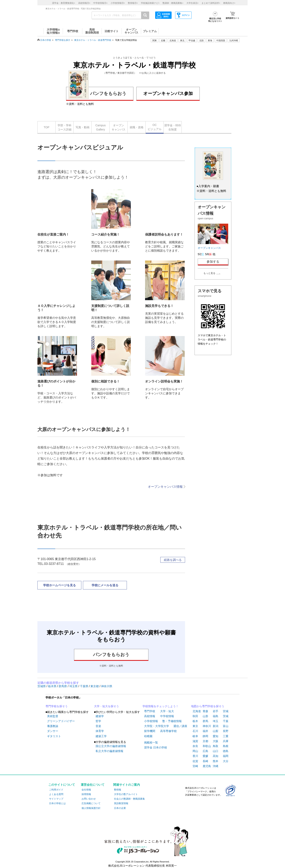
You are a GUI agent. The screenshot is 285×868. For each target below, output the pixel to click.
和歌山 (207, 746)
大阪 (216, 741)
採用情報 (86, 794)
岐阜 (195, 736)
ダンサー (53, 731)
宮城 (226, 711)
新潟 (216, 726)
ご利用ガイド (56, 790)
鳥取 (216, 746)
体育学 (100, 731)
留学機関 (150, 731)
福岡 (226, 756)
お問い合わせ (89, 799)
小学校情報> (118, 3)
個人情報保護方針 (91, 808)
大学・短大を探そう (106, 706)
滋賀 (195, 741)
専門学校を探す (63, 40)
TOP (47, 127)
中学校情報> (100, 3)
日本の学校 (46, 40)
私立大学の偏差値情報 (109, 751)
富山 (226, 726)
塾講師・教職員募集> (173, 3)
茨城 (226, 716)
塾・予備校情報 (172, 721)
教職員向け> (229, 3)
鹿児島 (207, 766)
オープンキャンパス (119, 127)
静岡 (205, 736)
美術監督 (53, 716)
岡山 (195, 751)
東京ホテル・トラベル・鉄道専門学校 (93, 40)
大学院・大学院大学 (157, 726)
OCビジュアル (155, 127)
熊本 (216, 761)
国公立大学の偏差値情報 (111, 746)
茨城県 (42, 686)
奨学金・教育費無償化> (64, 3)
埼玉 (216, 721)
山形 (205, 716)
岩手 (216, 711)
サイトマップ (56, 799)
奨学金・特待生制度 (173, 127)
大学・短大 (167, 711)
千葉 (226, 721)
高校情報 (150, 716)
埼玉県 (74, 686)
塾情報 (118, 790)
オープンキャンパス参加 (168, 93)
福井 (205, 731)
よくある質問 (56, 794)
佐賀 (195, 761)
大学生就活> (192, 3)
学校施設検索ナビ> (150, 3)
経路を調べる (173, 560)
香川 (195, 756)
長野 (226, 731)
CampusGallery (101, 127)
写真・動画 (83, 127)
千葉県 (85, 686)
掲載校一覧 (151, 742)
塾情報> (133, 3)
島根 (226, 746)
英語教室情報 (121, 803)
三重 (226, 736)
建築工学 (101, 736)
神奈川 (207, 726)
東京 (195, 726)
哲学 (98, 721)
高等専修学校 (168, 731)
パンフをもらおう (97, 93)
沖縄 (216, 766)
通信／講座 (180, 726)
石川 (195, 731)
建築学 (100, 716)
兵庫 (226, 741)
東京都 (95, 686)
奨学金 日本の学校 (156, 747)
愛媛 (205, 756)
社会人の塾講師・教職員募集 (129, 799)
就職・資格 (137, 127)
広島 (205, 751)
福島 (216, 716)
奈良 (195, 746)
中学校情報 (167, 716)
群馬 (205, 721)
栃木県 (53, 686)
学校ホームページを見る (59, 585)
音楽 (98, 726)
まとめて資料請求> (211, 3)
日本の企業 (120, 808)
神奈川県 (107, 686)
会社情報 (86, 790)
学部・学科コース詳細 (65, 127)
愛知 (216, 736)
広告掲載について (91, 803)
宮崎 (195, 766)
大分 (226, 761)
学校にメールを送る (105, 585)
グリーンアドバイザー (61, 721)
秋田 (195, 716)
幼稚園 (148, 736)
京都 (205, 741)
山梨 (216, 731)
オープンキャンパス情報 (165, 487)
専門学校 (150, 711)
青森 (205, 711)
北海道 (173, 40)
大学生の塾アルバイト (126, 794)
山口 (216, 751)
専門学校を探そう (57, 706)
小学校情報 (151, 721)
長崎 (205, 761)
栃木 (195, 721)
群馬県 (63, 686)
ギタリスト (54, 736)
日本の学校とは (57, 803)
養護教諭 (53, 726)
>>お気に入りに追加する (152, 73)
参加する (213, 262)
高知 (216, 756)
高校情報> (84, 3)
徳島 (226, 751)
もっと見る (209, 273)
